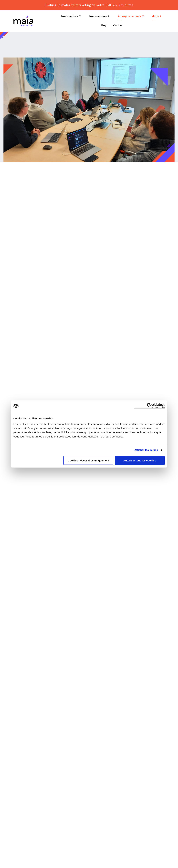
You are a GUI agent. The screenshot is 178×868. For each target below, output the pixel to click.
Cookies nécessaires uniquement (88, 460)
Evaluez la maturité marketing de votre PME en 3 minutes (89, 5)
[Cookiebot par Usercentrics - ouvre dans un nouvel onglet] (149, 406)
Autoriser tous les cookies (140, 460)
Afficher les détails (146, 450)
